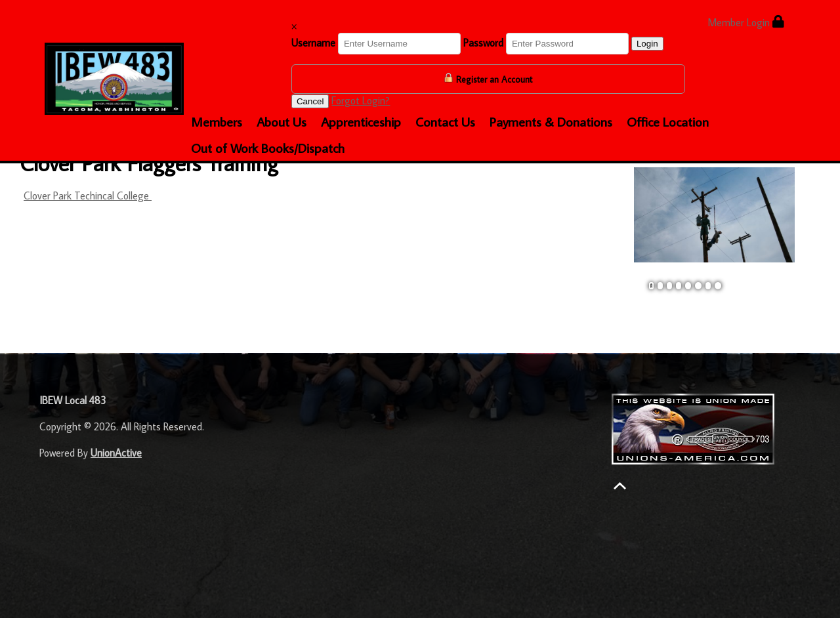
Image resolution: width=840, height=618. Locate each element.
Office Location (668, 121)
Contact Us (445, 121)
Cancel (310, 101)
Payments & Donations (551, 121)
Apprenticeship (361, 121)
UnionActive (116, 453)
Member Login (746, 22)
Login (647, 44)
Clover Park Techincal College (88, 196)
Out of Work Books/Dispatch (268, 148)
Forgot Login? (361, 100)
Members (217, 121)
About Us (282, 121)
